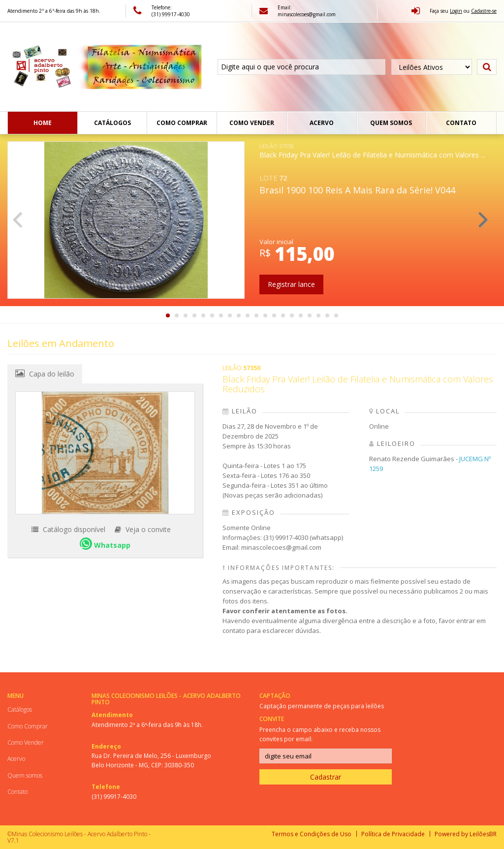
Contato (461, 123)
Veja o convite (143, 529)
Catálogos (112, 123)
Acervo (322, 123)
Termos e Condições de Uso (312, 834)
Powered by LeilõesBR (466, 834)
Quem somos (391, 123)
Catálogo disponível (68, 529)
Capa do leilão (45, 374)
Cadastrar (326, 777)
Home (43, 123)
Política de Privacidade (393, 834)
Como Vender (252, 123)
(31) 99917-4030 (114, 797)
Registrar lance (291, 284)
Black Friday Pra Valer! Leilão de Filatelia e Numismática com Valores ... (372, 151)
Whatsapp (105, 544)
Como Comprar (182, 123)
